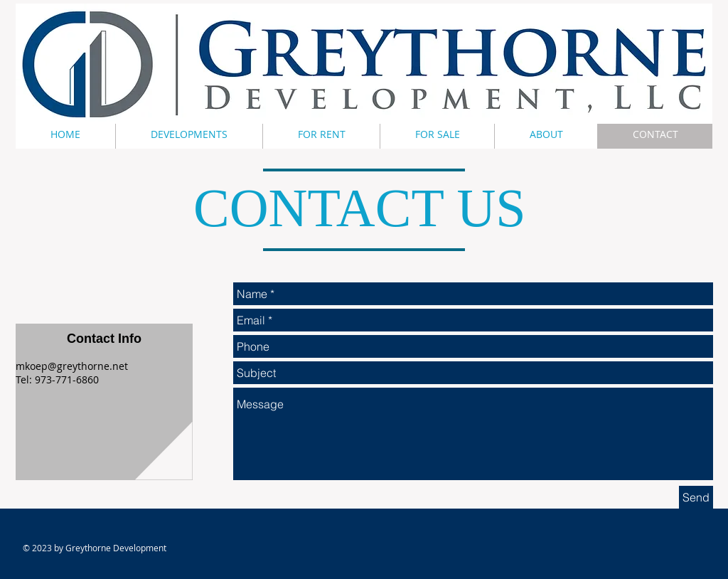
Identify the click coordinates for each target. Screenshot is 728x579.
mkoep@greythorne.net (72, 366)
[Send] (696, 497)
